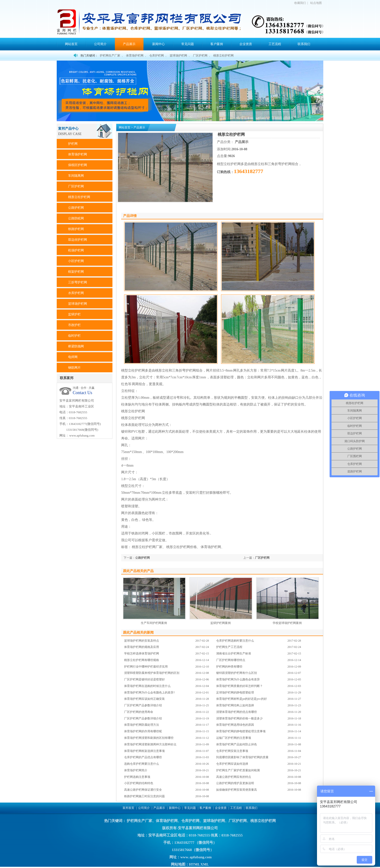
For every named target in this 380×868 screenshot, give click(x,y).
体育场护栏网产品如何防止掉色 (237, 744)
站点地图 (316, 3)
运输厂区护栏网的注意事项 (234, 738)
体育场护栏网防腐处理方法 (142, 725)
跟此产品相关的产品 (138, 571)
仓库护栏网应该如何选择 (232, 764)
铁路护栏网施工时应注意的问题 (144, 796)
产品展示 (129, 44)
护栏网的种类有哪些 (229, 667)
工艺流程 (275, 44)
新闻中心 (158, 44)
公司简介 (100, 44)
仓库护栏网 (157, 56)
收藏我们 (300, 3)
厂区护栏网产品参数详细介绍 (143, 705)
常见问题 (188, 44)
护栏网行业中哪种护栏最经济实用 (146, 667)
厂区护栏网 (200, 56)
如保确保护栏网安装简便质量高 (237, 790)
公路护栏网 (142, 558)
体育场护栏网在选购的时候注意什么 (147, 686)
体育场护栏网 (135, 56)
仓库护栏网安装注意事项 (232, 751)
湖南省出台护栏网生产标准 (234, 653)
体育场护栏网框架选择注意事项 (144, 751)
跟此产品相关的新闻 (138, 633)
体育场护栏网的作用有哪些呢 (143, 731)
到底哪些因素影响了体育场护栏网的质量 (242, 757)
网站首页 (71, 44)
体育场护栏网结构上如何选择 (235, 705)
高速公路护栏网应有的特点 (234, 777)
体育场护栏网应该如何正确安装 (144, 699)
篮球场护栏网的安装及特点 (142, 641)
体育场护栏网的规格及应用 (142, 647)
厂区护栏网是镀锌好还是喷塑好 (144, 679)
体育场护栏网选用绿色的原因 (235, 725)
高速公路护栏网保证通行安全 (143, 790)
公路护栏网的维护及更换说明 (235, 783)
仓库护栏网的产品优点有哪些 (143, 757)
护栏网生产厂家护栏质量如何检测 (238, 770)
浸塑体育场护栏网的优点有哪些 (237, 712)
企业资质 (246, 44)
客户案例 (217, 44)
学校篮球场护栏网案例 (287, 623)
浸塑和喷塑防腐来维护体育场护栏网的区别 (152, 673)
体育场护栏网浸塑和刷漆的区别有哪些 (149, 738)
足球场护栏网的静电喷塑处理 (235, 693)
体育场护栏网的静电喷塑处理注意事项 (241, 731)
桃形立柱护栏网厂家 (147, 547)
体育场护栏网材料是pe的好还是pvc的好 (241, 699)
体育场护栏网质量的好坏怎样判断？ (239, 686)
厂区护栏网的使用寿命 (139, 712)
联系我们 (304, 44)
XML (205, 864)
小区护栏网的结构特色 (139, 783)
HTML (194, 864)
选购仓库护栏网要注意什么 (142, 764)
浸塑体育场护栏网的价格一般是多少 (239, 718)
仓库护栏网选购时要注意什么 (235, 641)
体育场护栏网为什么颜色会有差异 (238, 679)
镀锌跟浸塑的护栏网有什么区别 (237, 673)
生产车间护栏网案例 (154, 623)
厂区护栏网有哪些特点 (231, 660)
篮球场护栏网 (178, 56)
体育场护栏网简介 (136, 770)
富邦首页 (128, 808)
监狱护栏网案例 (221, 623)
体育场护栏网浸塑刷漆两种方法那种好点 (150, 744)
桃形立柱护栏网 (223, 56)
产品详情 (130, 216)
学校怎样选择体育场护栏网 (142, 653)
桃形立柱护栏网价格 (182, 547)
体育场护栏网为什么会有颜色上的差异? (149, 693)
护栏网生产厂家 (110, 56)
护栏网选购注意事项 (137, 777)
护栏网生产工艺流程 (229, 647)
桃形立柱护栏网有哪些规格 (142, 660)
